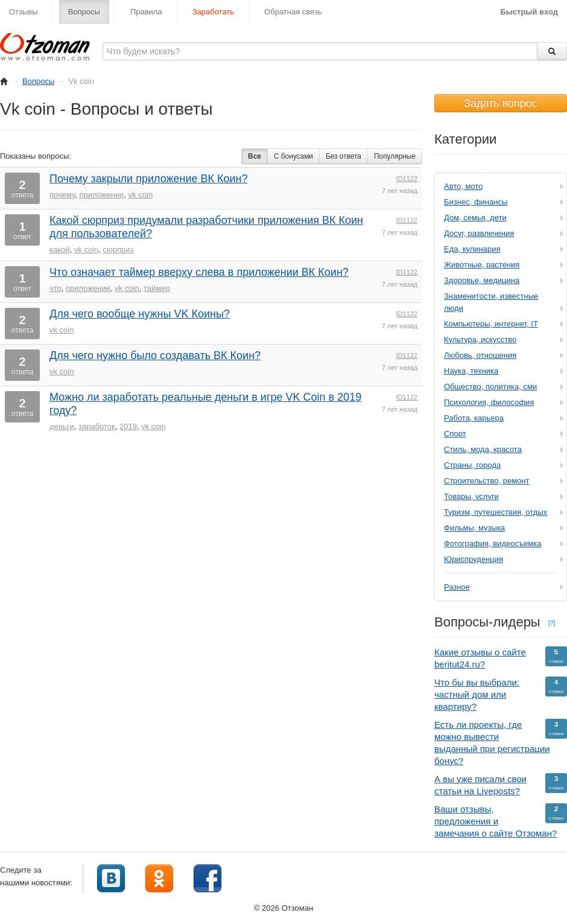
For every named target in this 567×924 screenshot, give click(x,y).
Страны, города (472, 465)
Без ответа (344, 156)
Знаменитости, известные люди (491, 302)
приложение (102, 195)
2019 (128, 426)
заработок (97, 426)
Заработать (213, 12)
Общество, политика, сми (490, 387)
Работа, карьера (474, 418)
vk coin (141, 195)
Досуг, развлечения (479, 233)
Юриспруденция (474, 559)
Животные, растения (482, 265)
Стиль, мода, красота (483, 449)
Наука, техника (471, 371)
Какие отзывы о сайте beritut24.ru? (501, 658)
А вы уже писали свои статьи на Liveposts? (501, 785)
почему (62, 195)
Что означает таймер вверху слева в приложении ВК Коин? (199, 272)
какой (60, 250)
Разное (457, 587)
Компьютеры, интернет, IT (491, 324)
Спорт (455, 434)
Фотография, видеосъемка (493, 543)
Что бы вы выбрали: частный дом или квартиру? (501, 694)
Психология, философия (489, 402)
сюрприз (118, 250)
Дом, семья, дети (475, 218)
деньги (62, 426)
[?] (552, 623)
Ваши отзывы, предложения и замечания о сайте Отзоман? (501, 821)
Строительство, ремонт (486, 481)
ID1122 (407, 179)
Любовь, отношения (480, 355)
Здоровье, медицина (482, 280)
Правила (146, 12)
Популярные (395, 156)
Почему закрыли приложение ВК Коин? (149, 179)
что (55, 288)
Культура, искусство (480, 339)
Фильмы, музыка (474, 528)
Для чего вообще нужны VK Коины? (140, 314)
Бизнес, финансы (476, 202)
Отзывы (24, 12)
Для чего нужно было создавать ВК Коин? (155, 355)
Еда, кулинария (472, 249)
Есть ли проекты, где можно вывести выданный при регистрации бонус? (501, 742)
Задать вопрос (501, 103)
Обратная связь (293, 12)
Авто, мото (463, 186)
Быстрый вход (529, 12)
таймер (157, 288)
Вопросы (84, 12)
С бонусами (293, 156)
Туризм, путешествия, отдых (496, 512)
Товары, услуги (471, 496)
